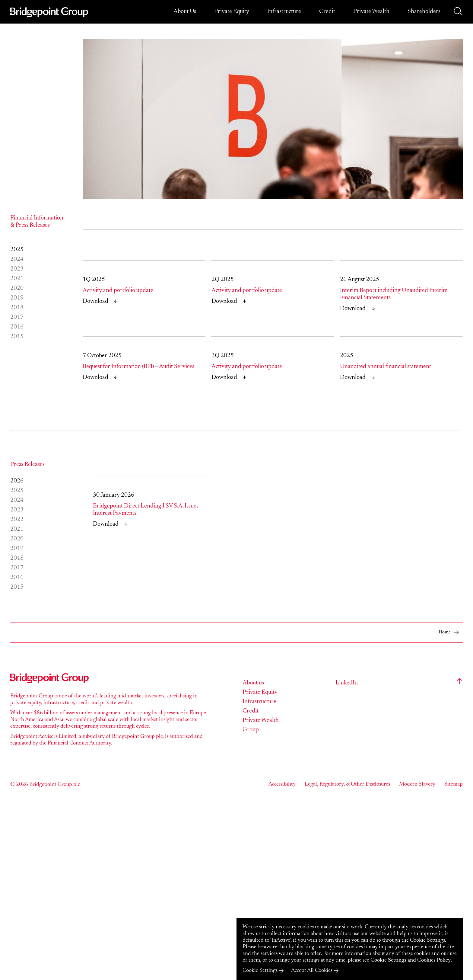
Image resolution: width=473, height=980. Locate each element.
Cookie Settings (260, 971)
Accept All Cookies (312, 971)
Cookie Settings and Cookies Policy (411, 960)
